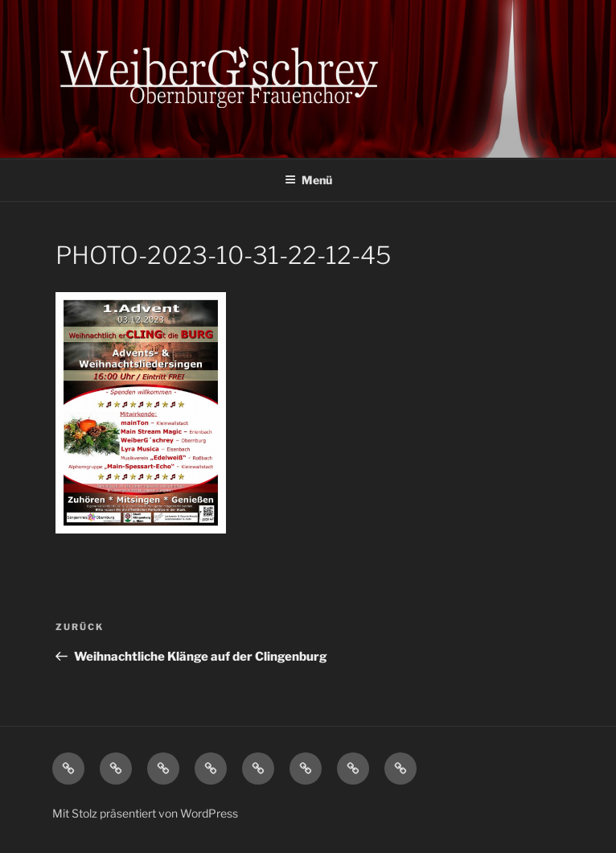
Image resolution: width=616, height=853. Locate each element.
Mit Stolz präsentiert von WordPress (145, 813)
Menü (308, 180)
